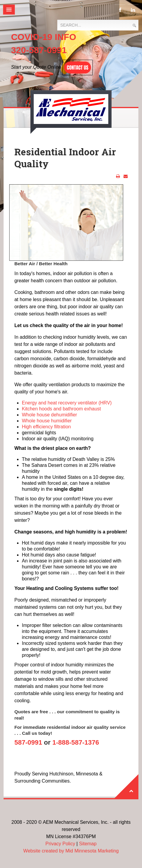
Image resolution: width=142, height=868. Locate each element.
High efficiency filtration (46, 427)
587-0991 (28, 742)
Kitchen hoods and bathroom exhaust (61, 409)
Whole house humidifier (47, 421)
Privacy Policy (60, 844)
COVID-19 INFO (44, 37)
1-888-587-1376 (76, 742)
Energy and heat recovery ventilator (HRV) (67, 403)
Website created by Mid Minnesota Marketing (71, 851)
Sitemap (88, 844)
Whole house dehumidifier (49, 415)
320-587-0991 (39, 50)
